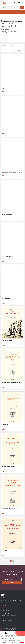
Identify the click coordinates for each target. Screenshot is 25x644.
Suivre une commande (7, 620)
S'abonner (12, 583)
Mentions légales (6, 613)
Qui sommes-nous (6, 618)
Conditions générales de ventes (9, 616)
